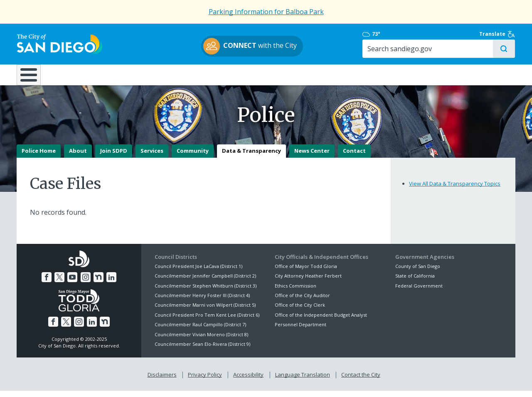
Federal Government (419, 292)
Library (313, 74)
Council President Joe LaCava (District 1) (198, 272)
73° (400, 34)
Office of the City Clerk (300, 311)
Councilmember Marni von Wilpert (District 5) (205, 311)
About (78, 157)
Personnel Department (300, 331)
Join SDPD (114, 157)
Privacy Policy (205, 381)
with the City (264, 46)
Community (193, 157)
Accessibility (248, 381)
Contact (354, 157)
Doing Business (237, 74)
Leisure (87, 74)
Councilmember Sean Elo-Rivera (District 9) (202, 350)
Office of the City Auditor (302, 301)
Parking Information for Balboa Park (266, 12)
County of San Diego (418, 272)
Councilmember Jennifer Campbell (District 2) (205, 282)
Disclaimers (162, 381)
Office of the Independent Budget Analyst (321, 321)
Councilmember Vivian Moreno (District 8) (201, 341)
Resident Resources (162, 74)
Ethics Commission (296, 292)
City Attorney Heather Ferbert (308, 282)
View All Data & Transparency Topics (455, 190)
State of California (415, 282)
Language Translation (303, 381)
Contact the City (361, 381)
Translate (498, 34)
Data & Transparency (251, 157)
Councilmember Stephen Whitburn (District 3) (206, 292)
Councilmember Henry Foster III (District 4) (202, 301)
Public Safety (393, 74)
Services (152, 157)
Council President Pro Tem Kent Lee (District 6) (207, 321)
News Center (312, 157)
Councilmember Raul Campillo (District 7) (200, 331)
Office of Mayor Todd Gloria (306, 272)
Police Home (39, 157)
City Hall (474, 74)
